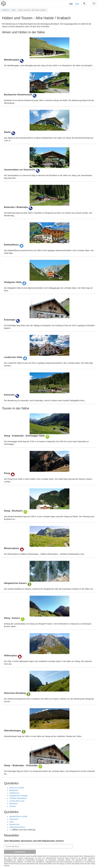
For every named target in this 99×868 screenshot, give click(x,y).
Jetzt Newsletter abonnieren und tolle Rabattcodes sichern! (34, 841)
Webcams (13, 804)
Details (49, 52)
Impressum (14, 819)
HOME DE (5, 10)
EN (77, 4)
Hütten (14, 10)
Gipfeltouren (14, 793)
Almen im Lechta (16, 788)
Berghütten (14, 790)
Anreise (12, 806)
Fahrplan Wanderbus (18, 798)
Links (11, 822)
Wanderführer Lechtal (18, 816)
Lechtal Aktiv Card (17, 801)
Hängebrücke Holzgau (19, 796)
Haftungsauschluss (17, 827)
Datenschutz (14, 824)
